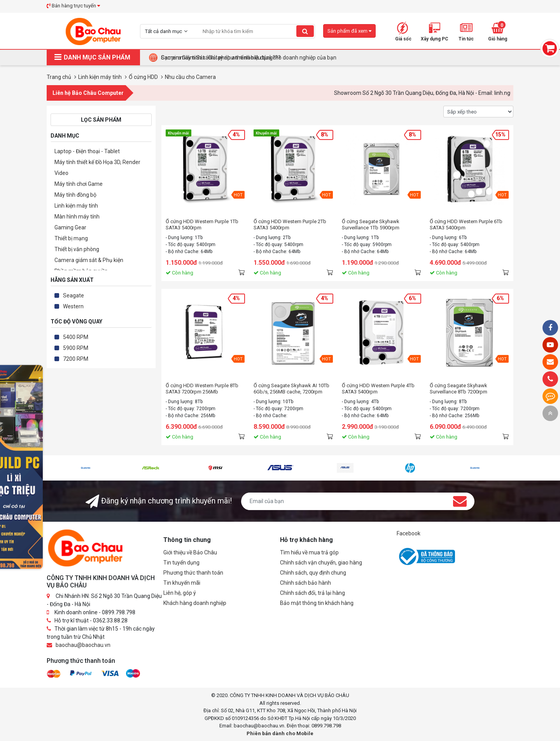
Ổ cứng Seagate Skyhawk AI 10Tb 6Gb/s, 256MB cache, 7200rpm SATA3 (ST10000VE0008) (291, 389)
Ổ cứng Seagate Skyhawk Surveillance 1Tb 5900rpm (371, 225)
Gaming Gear (70, 227)
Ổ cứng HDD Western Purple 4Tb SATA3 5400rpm (378, 389)
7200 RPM (76, 359)
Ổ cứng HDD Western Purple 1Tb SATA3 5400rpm (202, 225)
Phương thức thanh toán (193, 573)
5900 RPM (76, 348)
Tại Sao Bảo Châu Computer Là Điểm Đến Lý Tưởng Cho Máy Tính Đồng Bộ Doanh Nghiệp (269, 58)
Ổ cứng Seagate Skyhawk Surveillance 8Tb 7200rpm (458, 389)
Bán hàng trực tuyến (73, 6)
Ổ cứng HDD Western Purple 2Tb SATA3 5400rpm (290, 225)
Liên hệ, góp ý (180, 593)
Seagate (73, 295)
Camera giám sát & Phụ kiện (89, 260)
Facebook (409, 533)
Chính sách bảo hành (305, 583)
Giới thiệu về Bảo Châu (190, 552)
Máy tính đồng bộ (75, 195)
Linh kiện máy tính (76, 206)
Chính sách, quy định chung (313, 573)
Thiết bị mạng (71, 238)
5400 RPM (76, 337)
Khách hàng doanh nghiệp (195, 603)
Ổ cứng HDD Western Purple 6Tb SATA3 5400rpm (466, 225)
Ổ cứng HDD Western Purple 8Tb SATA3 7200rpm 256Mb (202, 389)
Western (73, 306)
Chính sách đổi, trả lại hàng (312, 593)
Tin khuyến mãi (182, 583)
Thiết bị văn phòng (77, 249)
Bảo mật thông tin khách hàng (317, 603)
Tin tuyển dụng (181, 563)
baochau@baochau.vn (83, 645)
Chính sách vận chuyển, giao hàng (321, 563)
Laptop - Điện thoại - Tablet (87, 151)
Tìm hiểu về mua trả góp (309, 552)
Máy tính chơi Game (79, 184)
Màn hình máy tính (77, 217)
